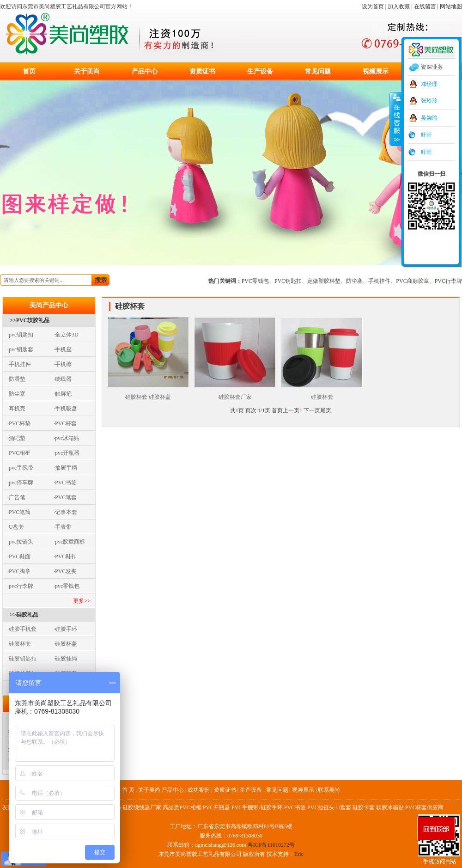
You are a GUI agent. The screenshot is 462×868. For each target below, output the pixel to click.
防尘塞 (354, 281)
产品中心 (145, 71)
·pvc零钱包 (67, 586)
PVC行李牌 (448, 281)
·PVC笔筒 (19, 512)
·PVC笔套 (65, 497)
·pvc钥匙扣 (20, 335)
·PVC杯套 (65, 423)
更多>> (82, 601)
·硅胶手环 (65, 629)
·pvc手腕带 (20, 468)
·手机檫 (63, 364)
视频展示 (376, 71)
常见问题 (318, 71)
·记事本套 (65, 512)
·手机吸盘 (65, 409)
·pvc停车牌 (20, 483)
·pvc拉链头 (20, 542)
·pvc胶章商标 (69, 542)
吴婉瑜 (429, 118)
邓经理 (429, 84)
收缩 (396, 119)
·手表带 (63, 527)
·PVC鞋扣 (65, 556)
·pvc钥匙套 (20, 349)
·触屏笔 (63, 394)
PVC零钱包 (255, 281)
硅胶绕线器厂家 (142, 807)
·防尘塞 (16, 394)
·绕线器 (63, 379)
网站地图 (451, 6)
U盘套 (343, 807)
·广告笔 (16, 497)
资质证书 (202, 71)
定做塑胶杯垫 (324, 281)
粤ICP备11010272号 (271, 845)
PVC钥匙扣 (288, 281)
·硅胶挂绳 (65, 659)
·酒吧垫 (16, 438)
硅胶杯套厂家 (235, 394)
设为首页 (373, 6)
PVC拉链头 (321, 807)
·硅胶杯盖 (65, 644)
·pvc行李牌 (20, 586)
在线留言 (425, 6)
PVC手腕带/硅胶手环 (257, 807)
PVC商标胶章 (412, 281)
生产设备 (260, 71)
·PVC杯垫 (19, 423)
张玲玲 (429, 101)
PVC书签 (295, 807)
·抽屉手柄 (65, 468)
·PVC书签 (65, 483)
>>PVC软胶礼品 (30, 320)
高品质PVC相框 (182, 807)
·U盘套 (16, 527)
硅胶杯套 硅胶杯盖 (148, 394)
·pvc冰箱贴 (67, 438)
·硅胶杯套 (19, 644)
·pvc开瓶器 (67, 453)
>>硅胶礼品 (24, 615)
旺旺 (426, 135)
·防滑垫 (16, 379)
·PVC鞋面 (19, 556)
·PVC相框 (19, 453)
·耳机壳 (16, 409)
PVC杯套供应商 (424, 807)
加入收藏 (399, 6)
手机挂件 (379, 281)
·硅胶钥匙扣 (22, 659)
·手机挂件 (19, 364)
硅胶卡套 (364, 807)
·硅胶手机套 (22, 629)
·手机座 (63, 349)
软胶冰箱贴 (390, 807)
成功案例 (199, 790)
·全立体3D (66, 335)
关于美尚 (87, 71)
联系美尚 (329, 790)
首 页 (128, 790)
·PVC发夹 (65, 571)
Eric (299, 854)
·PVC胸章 (19, 571)
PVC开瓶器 (216, 807)
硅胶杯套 (322, 394)
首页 (29, 71)
